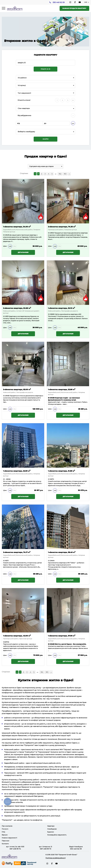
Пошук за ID (45, 69)
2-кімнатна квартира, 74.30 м (62, 227)
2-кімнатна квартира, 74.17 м (17, 552)
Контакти (5, 844)
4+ (73, 100)
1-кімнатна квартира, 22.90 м (17, 471)
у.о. (73, 123)
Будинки (51, 832)
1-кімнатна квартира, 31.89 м (61, 471)
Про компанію (7, 826)
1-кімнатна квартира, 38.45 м (62, 552)
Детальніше (23, 252)
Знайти (45, 139)
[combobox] (45, 78)
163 (65, 174)
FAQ (3, 832)
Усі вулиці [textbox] (22, 85)
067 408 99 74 (15, 849)
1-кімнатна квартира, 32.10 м (61, 308)
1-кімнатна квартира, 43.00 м (17, 636)
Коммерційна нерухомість (57, 835)
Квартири (51, 826)
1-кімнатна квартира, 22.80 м (62, 389)
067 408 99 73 (46, 849)
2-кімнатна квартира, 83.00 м (17, 389)
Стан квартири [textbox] (24, 108)
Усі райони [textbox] (22, 78)
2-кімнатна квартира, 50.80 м (17, 308)
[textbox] (45, 132)
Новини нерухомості (9, 838)
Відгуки (5, 835)
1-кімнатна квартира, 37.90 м (62, 636)
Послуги (5, 829)
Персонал (6, 841)
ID (49, 233)
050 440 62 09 (59, 2)
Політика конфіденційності (56, 858)
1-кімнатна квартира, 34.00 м (17, 227)
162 (60, 174)
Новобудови (52, 829)
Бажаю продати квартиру (74, 8)
